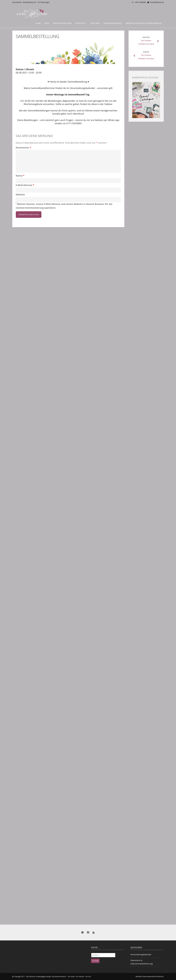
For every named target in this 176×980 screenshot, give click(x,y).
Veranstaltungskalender (141, 954)
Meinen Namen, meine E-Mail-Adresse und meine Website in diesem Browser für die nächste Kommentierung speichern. (64, 206)
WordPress (160, 977)
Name (20, 176)
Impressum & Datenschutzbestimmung (144, 23)
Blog (47, 23)
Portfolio (81, 23)
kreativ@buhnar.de (157, 2)
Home (38, 23)
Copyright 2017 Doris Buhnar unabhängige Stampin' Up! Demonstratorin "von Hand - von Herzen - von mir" (53, 977)
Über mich (95, 23)
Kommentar (23, 148)
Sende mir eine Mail (113, 23)
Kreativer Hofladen (62, 23)
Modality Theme (141, 977)
